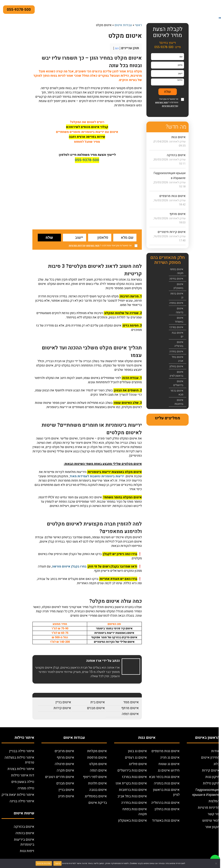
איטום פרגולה (64, 764)
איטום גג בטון (137, 751)
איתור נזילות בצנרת (21, 769)
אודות (215, 751)
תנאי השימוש (93, 246)
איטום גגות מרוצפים (172, 196)
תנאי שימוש (211, 821)
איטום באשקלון (178, 286)
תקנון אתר (212, 827)
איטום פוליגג (138, 764)
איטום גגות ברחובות (133, 790)
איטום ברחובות (179, 402)
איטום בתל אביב (178, 359)
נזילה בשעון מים (23, 782)
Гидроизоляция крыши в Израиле (206, 792)
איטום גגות (178, 137)
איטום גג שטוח (169, 764)
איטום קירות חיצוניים (172, 232)
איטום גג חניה (170, 758)
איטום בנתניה (176, 303)
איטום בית (98, 702)
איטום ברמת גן (177, 295)
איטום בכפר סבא (177, 393)
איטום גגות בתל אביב (132, 796)
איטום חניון (66, 796)
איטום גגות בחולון (167, 809)
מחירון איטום (210, 758)
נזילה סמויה (26, 788)
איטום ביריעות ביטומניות (24, 842)
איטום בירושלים (178, 383)
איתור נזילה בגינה (22, 801)
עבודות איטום (123, 25)
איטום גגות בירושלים (132, 770)
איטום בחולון (176, 366)
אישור (57, 863)
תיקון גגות (212, 777)
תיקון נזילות (211, 783)
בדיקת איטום (98, 803)
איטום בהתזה (25, 833)
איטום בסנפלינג (96, 796)
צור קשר (214, 814)
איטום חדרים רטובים (60, 777)
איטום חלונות (97, 783)
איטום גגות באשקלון (133, 821)
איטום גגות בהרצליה (165, 803)
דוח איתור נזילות (23, 775)
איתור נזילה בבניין (22, 751)
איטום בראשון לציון (176, 374)
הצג (117, 48)
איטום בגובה (98, 790)
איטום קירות (62, 708)
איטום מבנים (96, 708)
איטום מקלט (98, 764)
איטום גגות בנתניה (167, 783)
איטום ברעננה (180, 310)
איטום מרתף (130, 708)
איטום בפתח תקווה (177, 271)
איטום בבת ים (178, 335)
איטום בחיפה (176, 279)
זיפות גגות (27, 851)
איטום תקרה (65, 770)
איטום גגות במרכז (134, 777)
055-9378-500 (19, 10)
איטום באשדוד (179, 320)
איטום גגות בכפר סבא (164, 777)
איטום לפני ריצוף (95, 777)
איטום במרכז (176, 327)
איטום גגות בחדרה (134, 803)
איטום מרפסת (97, 758)
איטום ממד (131, 702)
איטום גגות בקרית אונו (131, 783)
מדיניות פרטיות (209, 808)
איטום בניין (63, 702)
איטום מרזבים (64, 751)
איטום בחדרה (176, 351)
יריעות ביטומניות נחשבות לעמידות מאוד (97, 476)
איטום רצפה (130, 714)
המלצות (214, 801)
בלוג (216, 764)
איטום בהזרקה (176, 155)
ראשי (138, 25)
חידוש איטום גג (169, 770)
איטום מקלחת (97, 751)
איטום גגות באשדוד (166, 821)
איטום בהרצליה (179, 344)
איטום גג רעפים (136, 758)
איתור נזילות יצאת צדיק (18, 795)
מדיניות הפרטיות (77, 246)
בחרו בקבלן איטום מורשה (69, 566)
